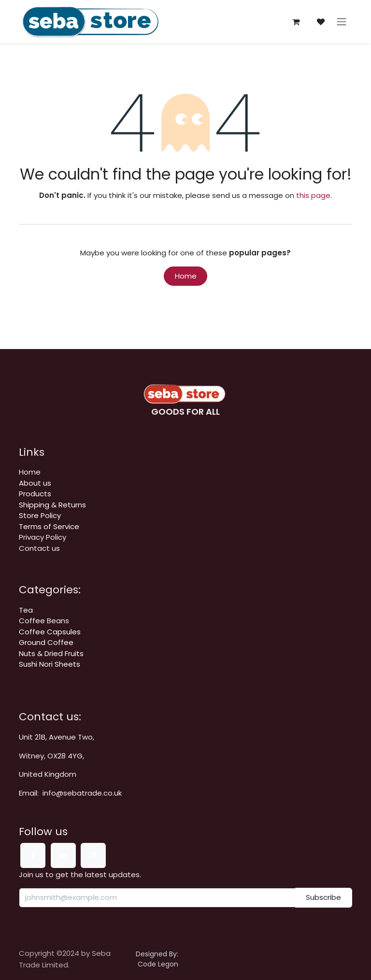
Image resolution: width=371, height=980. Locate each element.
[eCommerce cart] (296, 22)
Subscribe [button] (323, 897)
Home (186, 276)
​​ (52, 505)
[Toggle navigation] (342, 22)
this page (313, 195)
